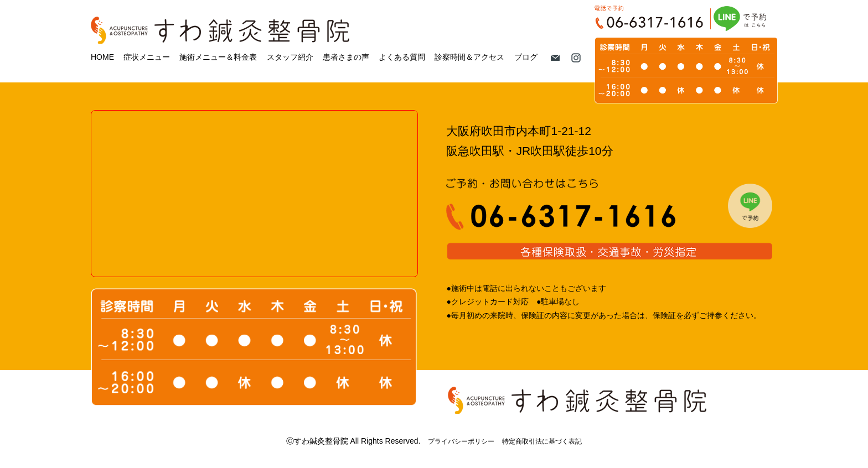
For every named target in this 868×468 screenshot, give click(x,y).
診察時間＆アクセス (469, 57)
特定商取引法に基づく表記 (542, 441)
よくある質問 (402, 57)
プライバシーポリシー (461, 441)
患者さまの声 (346, 57)
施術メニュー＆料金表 (218, 57)
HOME (102, 57)
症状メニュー (147, 57)
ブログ (526, 57)
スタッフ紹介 (290, 57)
